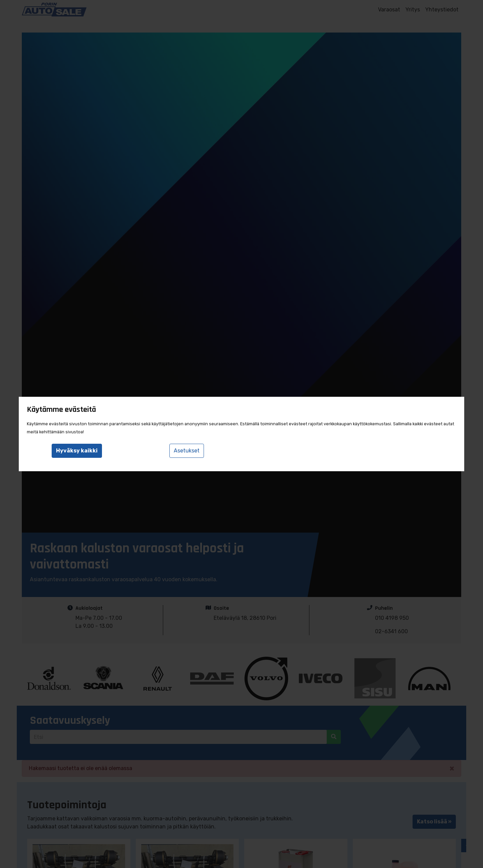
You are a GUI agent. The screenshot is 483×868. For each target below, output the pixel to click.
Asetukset (187, 451)
